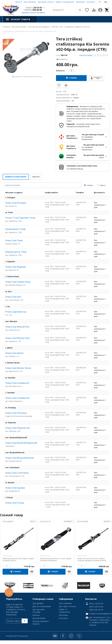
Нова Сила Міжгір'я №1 (17, 327)
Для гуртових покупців (39, 611)
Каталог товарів (20, 19)
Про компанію (30, 2)
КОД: (58, 55)
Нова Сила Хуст (13, 297)
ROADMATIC (68, 521)
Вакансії (36, 615)
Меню (18, 2)
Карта (101, 185)
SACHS (33, 521)
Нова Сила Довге (14, 353)
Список (89, 185)
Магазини (80, 2)
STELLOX (107, 521)
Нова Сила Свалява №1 (18, 383)
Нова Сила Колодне (16, 203)
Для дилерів (38, 603)
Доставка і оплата (46, 2)
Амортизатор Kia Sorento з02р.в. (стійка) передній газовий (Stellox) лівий (92, 560)
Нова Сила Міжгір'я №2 (17, 338)
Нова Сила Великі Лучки (18, 368)
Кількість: (60, 71)
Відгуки (36, 177)
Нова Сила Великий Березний (21, 443)
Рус (100, 2)
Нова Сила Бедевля (16, 267)
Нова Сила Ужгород (16, 413)
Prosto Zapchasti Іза (16, 312)
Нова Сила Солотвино (17, 473)
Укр (106, 2)
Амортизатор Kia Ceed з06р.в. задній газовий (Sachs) (18, 560)
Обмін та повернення (65, 2)
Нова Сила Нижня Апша (18, 282)
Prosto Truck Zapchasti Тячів (20, 218)
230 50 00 (33, 8)
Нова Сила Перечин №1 (18, 428)
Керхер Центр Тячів (16, 252)
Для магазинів (39, 618)
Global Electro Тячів (15, 229)
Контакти (91, 2)
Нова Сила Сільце (15, 503)
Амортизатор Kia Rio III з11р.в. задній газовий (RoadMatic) (56, 560)
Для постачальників (42, 606)
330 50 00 (33, 10)
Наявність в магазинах (16, 177)
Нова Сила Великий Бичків (20, 458)
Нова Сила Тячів (14, 240)
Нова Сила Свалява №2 (18, 398)
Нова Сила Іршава (15, 488)
